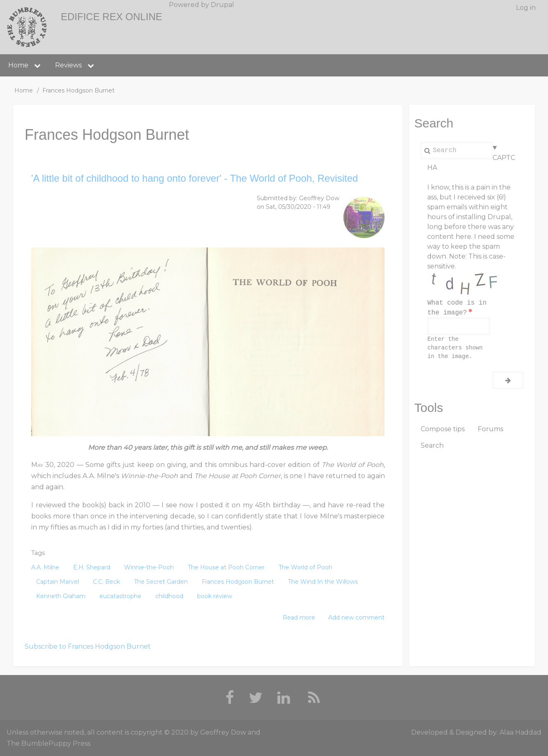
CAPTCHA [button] (471, 163)
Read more (299, 618)
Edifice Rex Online (112, 17)
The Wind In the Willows (323, 582)
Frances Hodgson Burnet (238, 582)
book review (215, 596)
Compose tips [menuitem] (443, 429)
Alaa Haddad (520, 732)
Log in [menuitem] (526, 8)
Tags (38, 553)
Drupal (222, 5)
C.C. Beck (106, 582)
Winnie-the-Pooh (149, 567)
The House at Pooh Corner (226, 567)
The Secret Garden (161, 582)
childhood (169, 596)
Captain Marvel (58, 582)
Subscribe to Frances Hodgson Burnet (88, 646)
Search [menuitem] (432, 445)
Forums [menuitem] (490, 429)
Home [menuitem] (18, 65)
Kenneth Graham (61, 596)
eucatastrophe (120, 596)
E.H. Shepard (92, 567)
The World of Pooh (305, 567)
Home (24, 90)
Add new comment (356, 617)
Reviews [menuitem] (68, 65)
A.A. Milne (45, 567)
